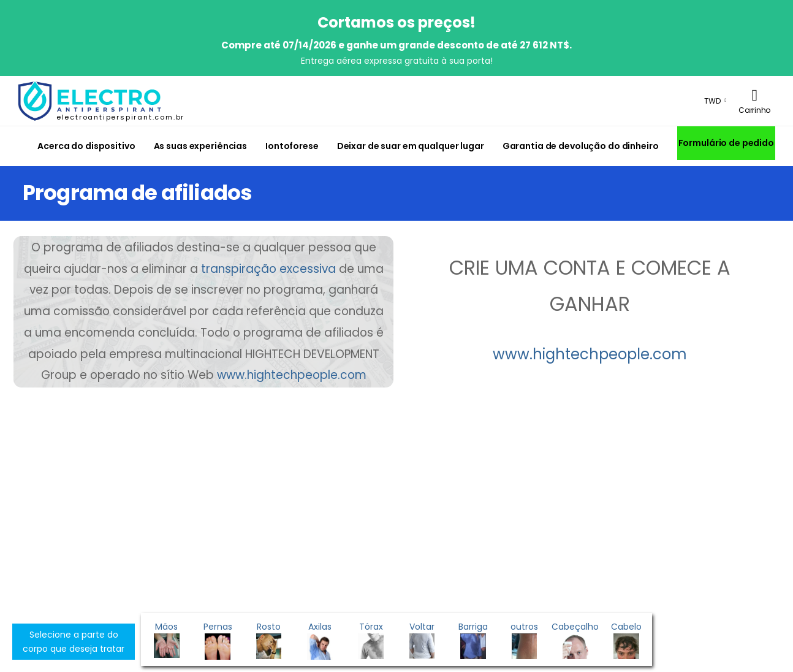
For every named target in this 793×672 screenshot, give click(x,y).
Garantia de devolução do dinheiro (581, 146)
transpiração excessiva (268, 269)
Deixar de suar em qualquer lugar (411, 146)
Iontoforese (292, 146)
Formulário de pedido (726, 143)
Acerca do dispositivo (86, 146)
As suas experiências (200, 146)
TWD (712, 101)
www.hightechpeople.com (292, 375)
